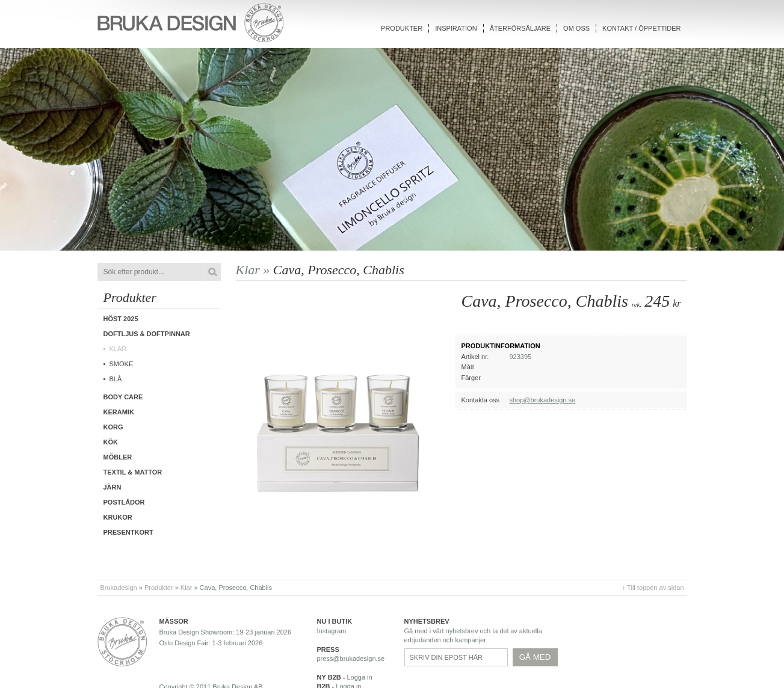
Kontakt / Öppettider (641, 28)
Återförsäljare (520, 28)
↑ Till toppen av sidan (653, 588)
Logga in (359, 677)
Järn (113, 487)
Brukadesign (119, 588)
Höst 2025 (121, 319)
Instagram (332, 631)
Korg (113, 427)
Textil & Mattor (133, 472)
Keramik (119, 412)
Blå (116, 379)
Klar (118, 349)
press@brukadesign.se (351, 659)
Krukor (118, 517)
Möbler (118, 457)
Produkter (402, 28)
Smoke (122, 364)
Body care (123, 397)
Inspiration (456, 28)
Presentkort (128, 532)
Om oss (576, 28)
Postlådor (124, 502)
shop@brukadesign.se (543, 400)
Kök (111, 442)
